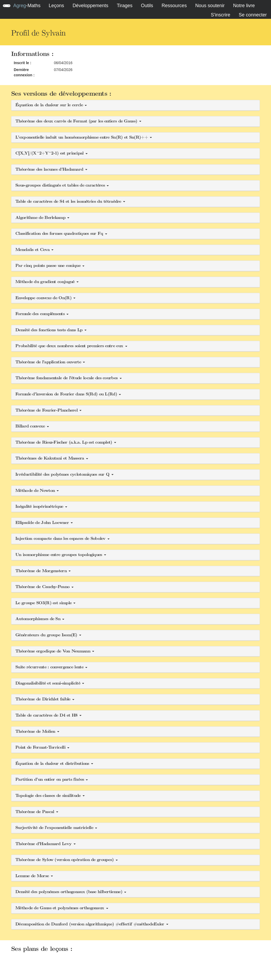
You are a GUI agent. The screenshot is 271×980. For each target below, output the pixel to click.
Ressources (174, 6)
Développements (90, 6)
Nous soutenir (210, 6)
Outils (147, 6)
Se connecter (253, 15)
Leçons (56, 6)
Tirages (125, 6)
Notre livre (244, 6)
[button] (135, 105)
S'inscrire (220, 15)
